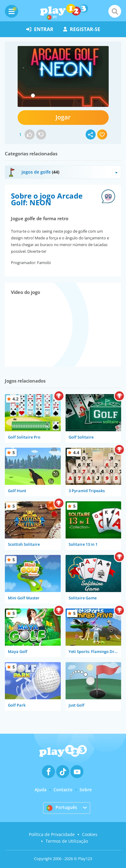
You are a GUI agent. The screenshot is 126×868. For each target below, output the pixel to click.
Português (62, 808)
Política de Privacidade (52, 834)
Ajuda (41, 790)
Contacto (63, 790)
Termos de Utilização (67, 841)
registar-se (82, 29)
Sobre (86, 790)
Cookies (90, 834)
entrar (40, 29)
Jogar (63, 117)
